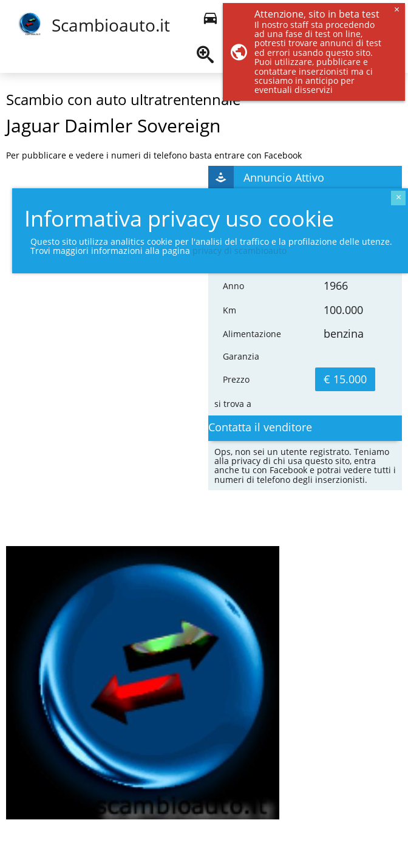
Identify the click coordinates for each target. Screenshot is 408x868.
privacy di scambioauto (240, 251)
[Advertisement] (82, 318)
